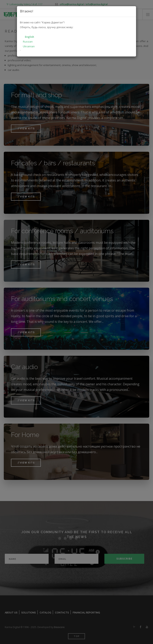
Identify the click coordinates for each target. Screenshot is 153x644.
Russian (28, 42)
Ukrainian (29, 46)
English (29, 37)
